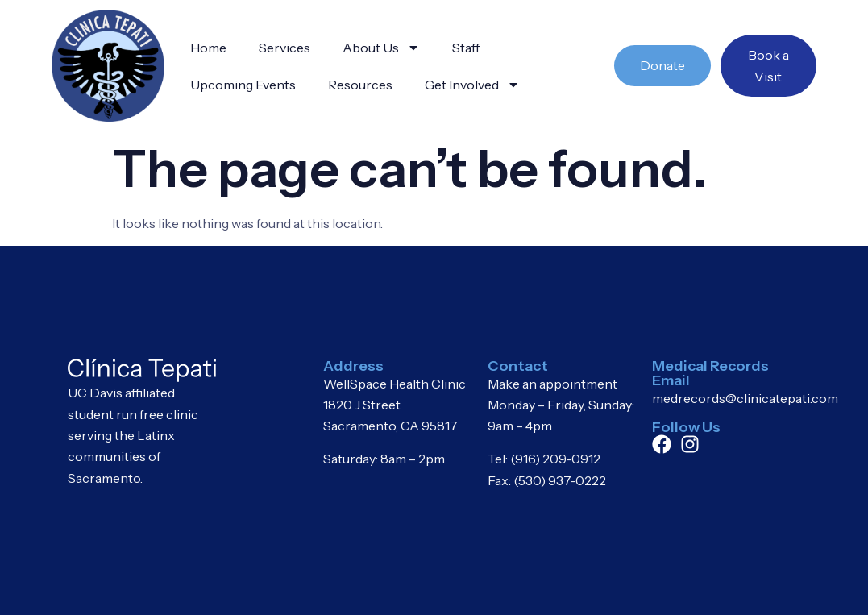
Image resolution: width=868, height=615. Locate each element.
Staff (466, 48)
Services (284, 48)
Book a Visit (768, 65)
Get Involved (472, 85)
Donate (662, 65)
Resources (360, 85)
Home (208, 48)
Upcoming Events (243, 85)
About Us (381, 48)
